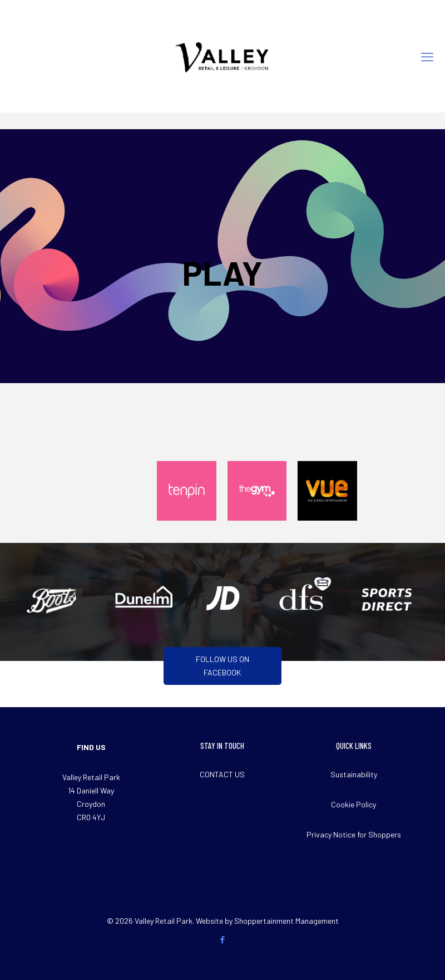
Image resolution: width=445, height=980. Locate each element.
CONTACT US (222, 774)
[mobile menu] (427, 56)
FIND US (91, 747)
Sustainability (354, 774)
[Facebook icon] (223, 939)
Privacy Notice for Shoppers (354, 834)
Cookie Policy (353, 804)
